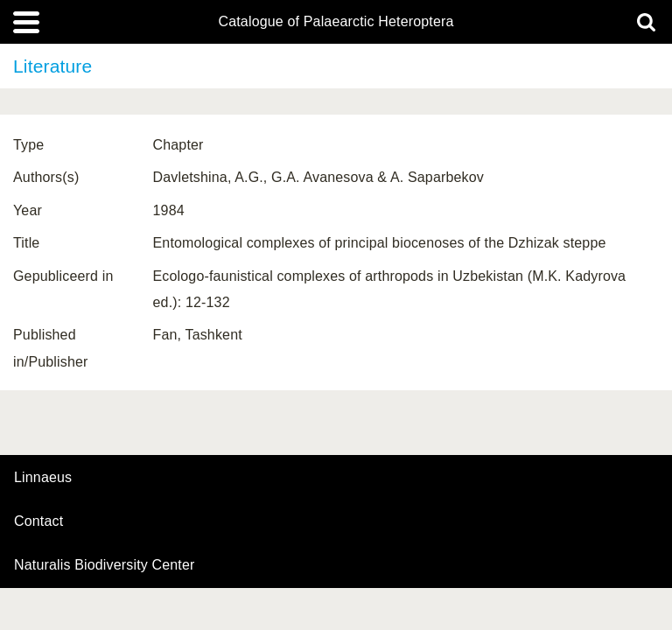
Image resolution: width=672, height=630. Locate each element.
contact (38, 521)
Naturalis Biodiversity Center (105, 565)
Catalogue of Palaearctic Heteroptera (336, 22)
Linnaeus (43, 478)
